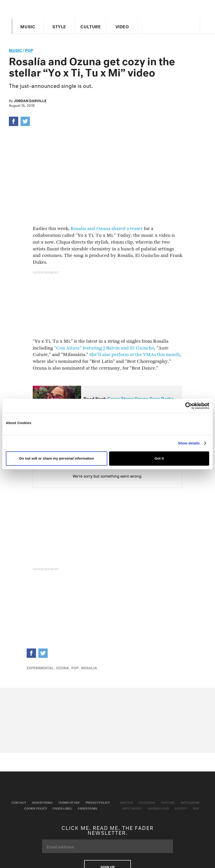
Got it (159, 458)
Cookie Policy (36, 808)
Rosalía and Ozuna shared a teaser (107, 229)
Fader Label (62, 808)
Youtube (168, 802)
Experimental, (41, 667)
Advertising (42, 802)
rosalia (89, 667)
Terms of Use (69, 802)
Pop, (75, 667)
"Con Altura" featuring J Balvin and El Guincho (104, 348)
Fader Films (88, 808)
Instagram (190, 802)
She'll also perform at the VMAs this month (135, 355)
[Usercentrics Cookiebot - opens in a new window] (189, 406)
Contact (19, 802)
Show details (189, 443)
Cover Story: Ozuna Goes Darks (140, 398)
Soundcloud (158, 808)
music (15, 50)
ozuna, (63, 667)
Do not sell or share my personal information (57, 458)
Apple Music (132, 808)
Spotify (181, 808)
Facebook (147, 802)
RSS (196, 808)
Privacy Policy (98, 802)
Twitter (126, 802)
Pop (29, 50)
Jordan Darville (30, 100)
